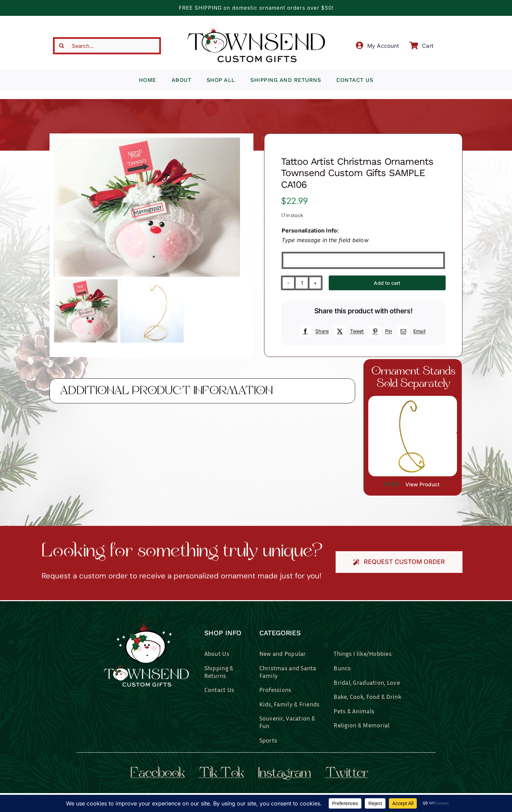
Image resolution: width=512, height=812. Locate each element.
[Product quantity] (302, 283)
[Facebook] (313, 331)
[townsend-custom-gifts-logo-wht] (146, 618)
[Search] (62, 46)
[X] (348, 331)
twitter (346, 774)
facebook (158, 774)
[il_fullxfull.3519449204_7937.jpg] (413, 399)
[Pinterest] (380, 331)
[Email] (411, 331)
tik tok (221, 774)
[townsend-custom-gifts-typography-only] (256, 25)
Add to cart (387, 283)
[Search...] (107, 46)
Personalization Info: (310, 230)
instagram (285, 774)
